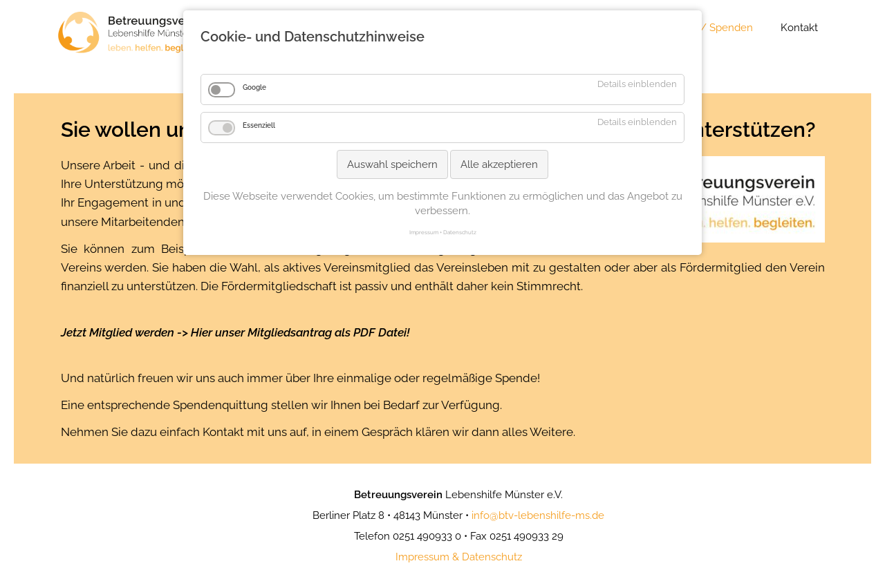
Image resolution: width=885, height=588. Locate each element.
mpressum (424, 557)
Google (254, 87)
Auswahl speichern (392, 164)
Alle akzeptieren (499, 164)
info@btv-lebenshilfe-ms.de (538, 515)
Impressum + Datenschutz (443, 232)
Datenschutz (492, 557)
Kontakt (799, 28)
